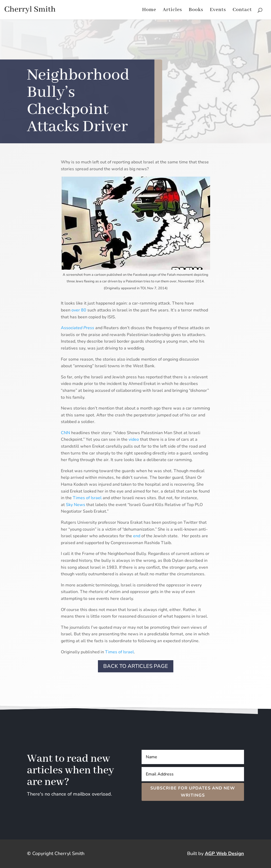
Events (218, 10)
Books (196, 10)
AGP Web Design (224, 853)
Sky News (76, 505)
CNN (66, 433)
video (134, 439)
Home (149, 10)
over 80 (79, 310)
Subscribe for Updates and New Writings (193, 792)
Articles (172, 10)
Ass (78, 328)
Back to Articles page (136, 666)
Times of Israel (87, 498)
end (137, 536)
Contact (242, 10)
